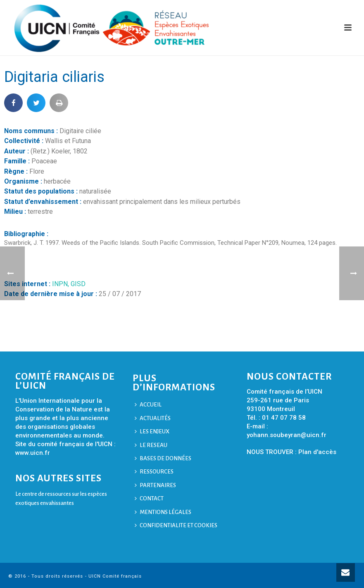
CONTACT (149, 498)
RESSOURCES (154, 472)
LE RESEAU (151, 445)
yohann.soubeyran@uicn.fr (287, 435)
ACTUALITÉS (153, 418)
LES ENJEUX (152, 431)
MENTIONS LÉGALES (163, 512)
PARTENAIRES (155, 485)
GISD (78, 284)
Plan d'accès (317, 452)
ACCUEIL (148, 405)
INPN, (61, 284)
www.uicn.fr (33, 453)
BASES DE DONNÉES (163, 458)
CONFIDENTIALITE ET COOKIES (176, 525)
